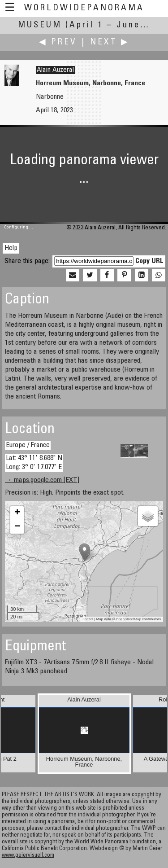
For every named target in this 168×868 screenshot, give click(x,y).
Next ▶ (110, 42)
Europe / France (28, 445)
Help (11, 248)
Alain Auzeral (55, 70)
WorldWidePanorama (84, 8)
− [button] (17, 527)
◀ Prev (58, 42)
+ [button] (17, 513)
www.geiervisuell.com (28, 856)
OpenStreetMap (128, 619)
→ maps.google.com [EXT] (42, 480)
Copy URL (149, 261)
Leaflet (88, 619)
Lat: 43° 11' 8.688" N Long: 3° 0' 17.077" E (34, 462)
